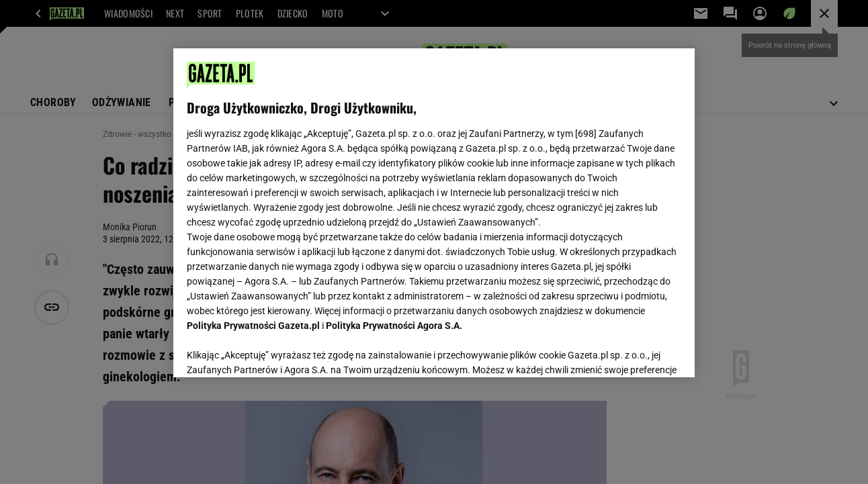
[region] (434, 213)
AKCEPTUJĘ (635, 351)
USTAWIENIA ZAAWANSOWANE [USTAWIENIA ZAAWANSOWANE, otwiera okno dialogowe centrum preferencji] (275, 350)
